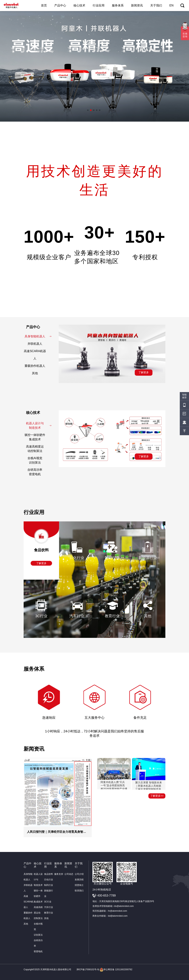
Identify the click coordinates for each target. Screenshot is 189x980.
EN (171, 5)
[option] (94, 66)
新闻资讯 (137, 5)
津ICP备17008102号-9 (87, 969)
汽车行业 (49, 907)
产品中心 (60, 5)
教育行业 (49, 913)
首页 (44, 5)
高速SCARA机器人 (37, 355)
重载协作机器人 (37, 366)
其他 (41, 373)
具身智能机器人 (38, 336)
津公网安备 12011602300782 (116, 969)
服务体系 (118, 5)
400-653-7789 (106, 896)
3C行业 (48, 902)
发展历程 (79, 880)
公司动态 (69, 874)
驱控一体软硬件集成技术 (37, 437)
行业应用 (99, 5)
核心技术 (79, 5)
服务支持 (59, 874)
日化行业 (49, 880)
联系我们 (79, 891)
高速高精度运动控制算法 (38, 449)
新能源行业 (49, 893)
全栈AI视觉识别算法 (39, 460)
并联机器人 (39, 344)
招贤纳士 (79, 885)
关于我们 (156, 5)
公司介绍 (79, 874)
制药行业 (49, 885)
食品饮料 (49, 874)
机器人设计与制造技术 (39, 426)
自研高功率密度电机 (39, 472)
